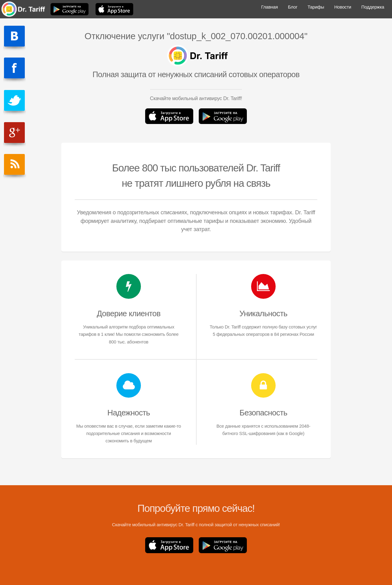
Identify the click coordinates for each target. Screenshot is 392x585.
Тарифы (316, 7)
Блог (293, 7)
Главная (269, 7)
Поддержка (373, 7)
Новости (343, 7)
